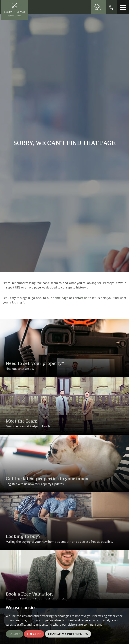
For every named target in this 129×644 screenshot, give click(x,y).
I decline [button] (34, 634)
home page (60, 298)
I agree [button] (15, 634)
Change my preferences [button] (68, 634)
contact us (80, 298)
